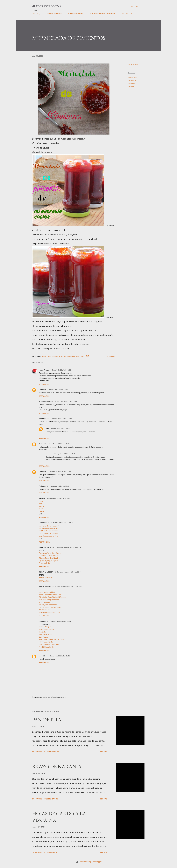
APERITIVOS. (133, 77)
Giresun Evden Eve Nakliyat (49, 558)
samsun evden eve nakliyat (49, 528)
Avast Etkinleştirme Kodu (49, 644)
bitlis (41, 501)
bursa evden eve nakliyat (48, 533)
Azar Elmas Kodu (45, 634)
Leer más (103, 752)
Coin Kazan (43, 637)
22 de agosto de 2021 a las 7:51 (59, 472)
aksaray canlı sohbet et (48, 605)
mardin (42, 506)
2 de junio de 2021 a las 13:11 (62, 429)
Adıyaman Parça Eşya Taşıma (50, 553)
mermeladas (132, 80)
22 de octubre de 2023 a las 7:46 (62, 523)
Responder (44, 384)
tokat (41, 509)
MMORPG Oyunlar (46, 629)
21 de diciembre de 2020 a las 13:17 (57, 444)
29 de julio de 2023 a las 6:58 (65, 454)
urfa (40, 504)
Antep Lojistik (44, 563)
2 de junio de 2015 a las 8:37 (66, 402)
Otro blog (35, 14)
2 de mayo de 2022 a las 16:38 (58, 486)
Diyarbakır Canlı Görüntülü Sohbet (52, 597)
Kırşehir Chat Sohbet (47, 592)
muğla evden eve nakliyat (48, 531)
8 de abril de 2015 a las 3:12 (58, 389)
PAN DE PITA (47, 720)
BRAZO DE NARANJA (57, 766)
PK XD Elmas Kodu (46, 647)
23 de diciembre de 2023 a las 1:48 (69, 586)
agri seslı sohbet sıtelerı (48, 602)
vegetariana (132, 83)
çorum (41, 511)
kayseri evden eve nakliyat (49, 526)
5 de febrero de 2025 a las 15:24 (59, 621)
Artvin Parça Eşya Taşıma (49, 555)
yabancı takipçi (45, 627)
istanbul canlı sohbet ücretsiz (50, 612)
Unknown (42, 389)
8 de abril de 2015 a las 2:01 (61, 370)
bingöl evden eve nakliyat (49, 536)
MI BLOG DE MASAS (74, 14)
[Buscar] (135, 6)
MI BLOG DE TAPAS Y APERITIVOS (101, 14)
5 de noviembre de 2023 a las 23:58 (68, 547)
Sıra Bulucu (43, 632)
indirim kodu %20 (46, 578)
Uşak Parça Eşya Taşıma (48, 560)
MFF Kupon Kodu (46, 642)
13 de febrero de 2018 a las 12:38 (59, 419)
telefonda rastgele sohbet (49, 600)
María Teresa (44, 370)
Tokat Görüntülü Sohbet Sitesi (50, 595)
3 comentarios (50, 852)
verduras (131, 87)
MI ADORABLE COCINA (46, 6)
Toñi (41, 444)
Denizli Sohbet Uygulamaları (50, 607)
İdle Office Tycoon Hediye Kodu (51, 639)
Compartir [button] (133, 65)
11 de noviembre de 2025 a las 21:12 (57, 656)
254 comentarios (51, 752)
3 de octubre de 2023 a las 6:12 (58, 498)
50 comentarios (51, 799)
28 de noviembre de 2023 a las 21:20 (68, 572)
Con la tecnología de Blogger (88, 862)
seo (40, 656)
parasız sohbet (45, 610)
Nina (47, 429)
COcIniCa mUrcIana (128, 14)
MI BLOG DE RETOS (53, 14)
